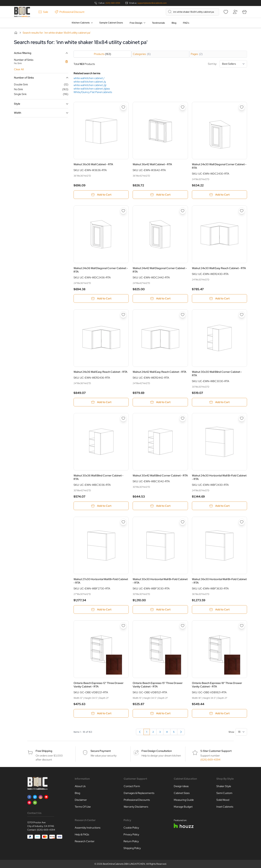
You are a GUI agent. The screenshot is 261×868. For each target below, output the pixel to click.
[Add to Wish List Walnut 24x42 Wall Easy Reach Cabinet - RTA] (183, 315)
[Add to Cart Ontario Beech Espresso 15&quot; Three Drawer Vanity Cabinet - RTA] (160, 713)
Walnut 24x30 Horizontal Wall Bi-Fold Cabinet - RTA (219, 477)
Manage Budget (183, 807)
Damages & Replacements (139, 793)
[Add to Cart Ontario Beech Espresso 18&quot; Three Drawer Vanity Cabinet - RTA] (219, 713)
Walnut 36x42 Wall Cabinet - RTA (152, 164)
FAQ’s (186, 23)
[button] (41, 53)
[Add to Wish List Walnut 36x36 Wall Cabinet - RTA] (123, 107)
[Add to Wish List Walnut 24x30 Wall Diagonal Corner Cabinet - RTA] (242, 107)
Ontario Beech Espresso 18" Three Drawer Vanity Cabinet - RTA (217, 685)
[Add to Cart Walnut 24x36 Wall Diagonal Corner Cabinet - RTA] (101, 298)
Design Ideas (181, 786)
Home (16, 33)
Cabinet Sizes (182, 793)
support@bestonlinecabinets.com (152, 3)
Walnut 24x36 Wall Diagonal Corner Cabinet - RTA (101, 270)
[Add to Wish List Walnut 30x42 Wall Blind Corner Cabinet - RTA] (183, 418)
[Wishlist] (226, 12)
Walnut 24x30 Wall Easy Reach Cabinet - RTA (219, 268)
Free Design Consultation (157, 751)
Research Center (85, 841)
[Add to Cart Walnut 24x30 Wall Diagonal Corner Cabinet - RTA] (219, 195)
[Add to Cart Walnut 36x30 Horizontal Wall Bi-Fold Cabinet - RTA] (219, 610)
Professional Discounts (137, 800)
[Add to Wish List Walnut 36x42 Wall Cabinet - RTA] (183, 107)
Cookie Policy (131, 828)
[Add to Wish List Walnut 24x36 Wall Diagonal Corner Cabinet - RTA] (123, 211)
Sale (43, 12)
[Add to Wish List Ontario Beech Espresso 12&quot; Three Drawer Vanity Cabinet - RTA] (123, 626)
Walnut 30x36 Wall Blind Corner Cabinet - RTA (98, 477)
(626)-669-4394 (46, 830)
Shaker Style (224, 786)
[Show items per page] (241, 732)
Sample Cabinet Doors (111, 23)
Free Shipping (44, 751)
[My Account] (235, 12)
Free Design (136, 23)
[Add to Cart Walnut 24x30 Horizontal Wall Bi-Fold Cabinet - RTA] (219, 506)
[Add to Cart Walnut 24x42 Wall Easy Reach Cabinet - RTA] (160, 402)
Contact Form (132, 786)
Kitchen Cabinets (81, 23)
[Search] (170, 12)
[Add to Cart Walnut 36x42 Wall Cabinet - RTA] (160, 195)
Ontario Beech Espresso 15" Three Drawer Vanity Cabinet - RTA (158, 685)
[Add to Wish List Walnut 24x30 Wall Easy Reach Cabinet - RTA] (242, 211)
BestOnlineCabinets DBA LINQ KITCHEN (124, 864)
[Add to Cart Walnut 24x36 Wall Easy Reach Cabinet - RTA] (101, 402)
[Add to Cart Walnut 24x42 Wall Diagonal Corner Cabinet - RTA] (160, 298)
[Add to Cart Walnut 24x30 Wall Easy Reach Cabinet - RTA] (219, 298)
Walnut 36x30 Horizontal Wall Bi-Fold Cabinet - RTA (219, 581)
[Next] (181, 732)
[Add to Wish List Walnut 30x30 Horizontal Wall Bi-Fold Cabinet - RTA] (183, 522)
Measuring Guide (184, 800)
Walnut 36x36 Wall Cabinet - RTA (93, 164)
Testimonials (158, 23)
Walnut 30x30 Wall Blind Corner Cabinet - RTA (217, 374)
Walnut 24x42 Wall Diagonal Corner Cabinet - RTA (160, 270)
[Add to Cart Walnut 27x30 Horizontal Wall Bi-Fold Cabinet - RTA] (101, 610)
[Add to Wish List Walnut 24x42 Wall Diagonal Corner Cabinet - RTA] (183, 211)
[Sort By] (233, 64)
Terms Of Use (83, 807)
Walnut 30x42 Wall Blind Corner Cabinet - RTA (160, 476)
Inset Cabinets (225, 807)
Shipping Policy (132, 848)
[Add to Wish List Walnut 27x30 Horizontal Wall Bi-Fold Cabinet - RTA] (123, 522)
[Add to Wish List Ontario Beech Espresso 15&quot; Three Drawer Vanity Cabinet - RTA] (183, 626)
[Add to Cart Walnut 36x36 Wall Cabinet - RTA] (101, 195)
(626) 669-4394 (113, 3)
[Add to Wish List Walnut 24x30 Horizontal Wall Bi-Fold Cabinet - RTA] (242, 418)
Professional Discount (70, 12)
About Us (80, 786)
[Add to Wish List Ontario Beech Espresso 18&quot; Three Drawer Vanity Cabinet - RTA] (242, 626)
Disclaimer (81, 800)
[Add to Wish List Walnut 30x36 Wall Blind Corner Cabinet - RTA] (123, 418)
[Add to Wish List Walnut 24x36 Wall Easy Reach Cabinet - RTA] (123, 315)
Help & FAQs (82, 834)
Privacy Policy (131, 834)
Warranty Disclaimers (136, 807)
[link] (140, 732)
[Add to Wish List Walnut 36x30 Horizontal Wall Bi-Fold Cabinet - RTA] (242, 522)
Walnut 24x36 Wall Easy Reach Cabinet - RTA (100, 372)
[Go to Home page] (22, 12)
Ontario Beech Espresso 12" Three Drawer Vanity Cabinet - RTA (99, 685)
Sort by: (227, 64)
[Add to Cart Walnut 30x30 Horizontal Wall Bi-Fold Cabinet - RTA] (160, 610)
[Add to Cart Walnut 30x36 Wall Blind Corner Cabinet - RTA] (101, 506)
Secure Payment (101, 751)
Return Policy (131, 841)
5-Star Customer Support (216, 751)
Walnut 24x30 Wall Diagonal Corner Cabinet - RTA (219, 166)
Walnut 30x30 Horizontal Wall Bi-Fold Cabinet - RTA (160, 581)
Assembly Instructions (88, 828)
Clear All (19, 69)
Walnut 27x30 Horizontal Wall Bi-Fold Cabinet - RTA (101, 581)
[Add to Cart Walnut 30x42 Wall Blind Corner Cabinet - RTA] (160, 506)
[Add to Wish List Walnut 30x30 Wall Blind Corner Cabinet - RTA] (242, 315)
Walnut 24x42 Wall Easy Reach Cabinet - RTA (159, 372)
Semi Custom (224, 793)
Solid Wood (223, 800)
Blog (174, 23)
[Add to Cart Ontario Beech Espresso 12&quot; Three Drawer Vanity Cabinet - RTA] (101, 713)
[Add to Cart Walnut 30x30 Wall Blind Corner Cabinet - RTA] (219, 402)
